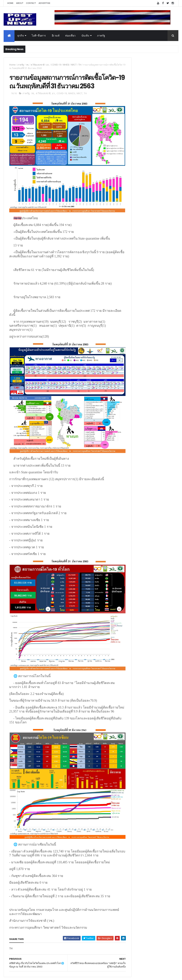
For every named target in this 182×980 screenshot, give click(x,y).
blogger (85, 956)
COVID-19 (56, 65)
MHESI (66, 65)
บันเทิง (85, 36)
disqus (98, 956)
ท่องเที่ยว (70, 36)
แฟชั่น (128, 582)
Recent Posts (138, 604)
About (20, 3)
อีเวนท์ (56, 36)
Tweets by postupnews (139, 339)
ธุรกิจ (21, 36)
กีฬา (127, 573)
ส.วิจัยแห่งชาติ (38, 65)
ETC (129, 622)
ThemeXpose (24, 975)
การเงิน (128, 569)
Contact (31, 3)
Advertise (44, 3)
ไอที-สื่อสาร (39, 36)
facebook (111, 956)
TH (80, 65)
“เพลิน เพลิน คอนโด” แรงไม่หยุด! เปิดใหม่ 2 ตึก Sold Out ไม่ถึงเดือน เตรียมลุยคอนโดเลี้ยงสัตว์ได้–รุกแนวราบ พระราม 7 (159, 359)
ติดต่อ (127, 595)
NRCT (74, 65)
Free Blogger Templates (47, 975)
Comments (165, 604)
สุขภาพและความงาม (136, 578)
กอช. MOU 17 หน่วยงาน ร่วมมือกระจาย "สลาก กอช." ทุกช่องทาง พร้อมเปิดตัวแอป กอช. (157, 376)
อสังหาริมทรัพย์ (133, 552)
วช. (27, 65)
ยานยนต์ (129, 556)
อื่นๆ (127, 591)
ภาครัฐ (101, 36)
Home (10, 3)
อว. (48, 65)
